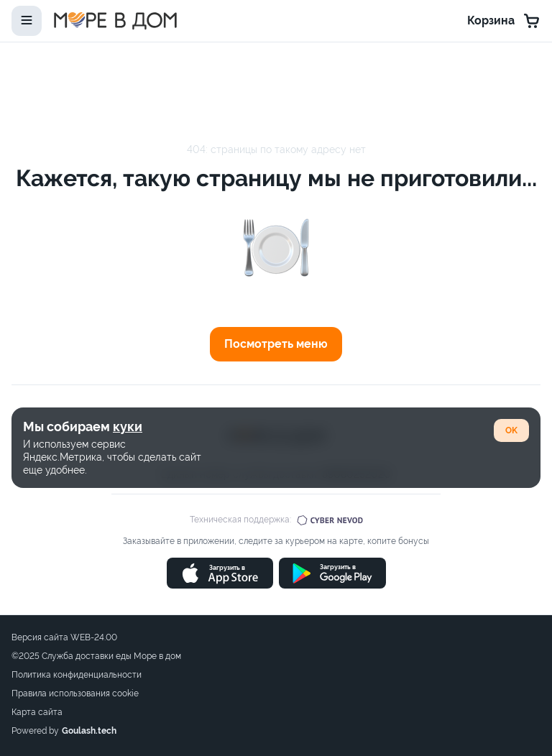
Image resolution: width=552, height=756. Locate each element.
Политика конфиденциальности (77, 675)
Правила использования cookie (75, 693)
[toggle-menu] (27, 21)
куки (128, 427)
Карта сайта (37, 712)
